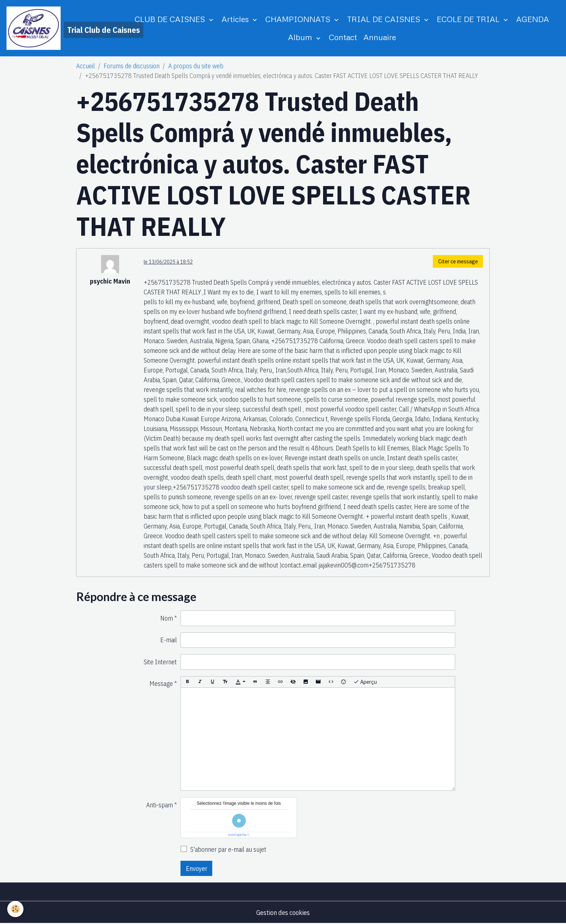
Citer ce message (458, 261)
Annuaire (380, 37)
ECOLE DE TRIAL (469, 19)
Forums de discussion (132, 66)
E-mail (169, 640)
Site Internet (160, 662)
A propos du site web (196, 66)
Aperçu (365, 682)
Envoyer (197, 869)
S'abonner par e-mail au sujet (228, 849)
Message (161, 684)
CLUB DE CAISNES (171, 19)
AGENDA (533, 19)
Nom (167, 618)
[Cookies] (15, 909)
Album (301, 37)
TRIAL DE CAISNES (385, 19)
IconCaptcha (237, 835)
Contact (343, 37)
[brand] (62, 28)
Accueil (86, 66)
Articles (236, 19)
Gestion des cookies (283, 913)
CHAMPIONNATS (299, 19)
